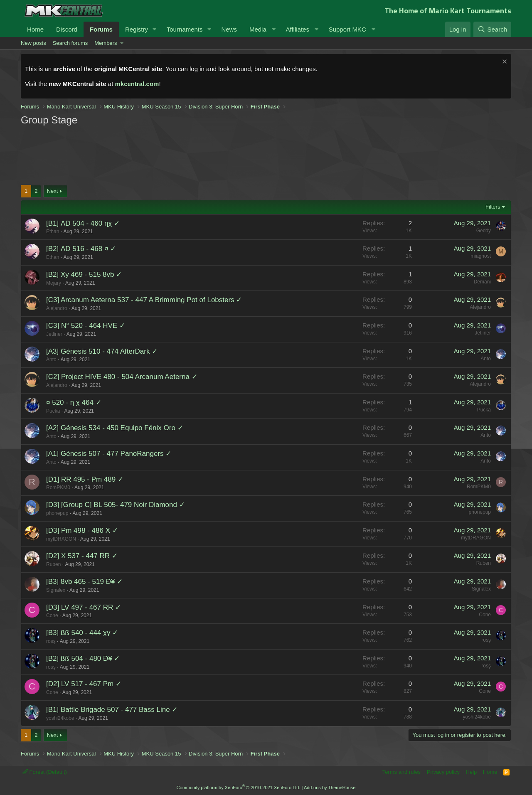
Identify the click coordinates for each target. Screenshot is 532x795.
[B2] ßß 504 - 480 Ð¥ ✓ (83, 658)
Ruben (53, 564)
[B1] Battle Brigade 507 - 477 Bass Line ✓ (112, 710)
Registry (137, 29)
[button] (155, 29)
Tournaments (185, 29)
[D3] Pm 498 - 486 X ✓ (82, 530)
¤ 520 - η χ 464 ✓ (74, 402)
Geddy (484, 231)
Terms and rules (401, 772)
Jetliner (54, 334)
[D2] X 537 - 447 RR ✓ (82, 556)
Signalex (56, 590)
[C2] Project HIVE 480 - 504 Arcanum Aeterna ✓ (122, 377)
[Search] (492, 29)
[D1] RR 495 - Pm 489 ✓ (85, 479)
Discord (67, 29)
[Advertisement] (179, 155)
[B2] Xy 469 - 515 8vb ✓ (84, 274)
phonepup (57, 513)
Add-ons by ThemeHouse (330, 788)
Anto (51, 359)
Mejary (54, 283)
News (229, 29)
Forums (101, 29)
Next (53, 191)
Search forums (70, 43)
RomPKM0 (58, 487)
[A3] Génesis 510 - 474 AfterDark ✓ (102, 351)
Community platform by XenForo (239, 788)
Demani (482, 282)
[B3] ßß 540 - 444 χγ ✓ (82, 633)
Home (35, 29)
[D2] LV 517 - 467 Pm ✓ (84, 684)
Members (106, 43)
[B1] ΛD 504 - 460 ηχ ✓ (83, 223)
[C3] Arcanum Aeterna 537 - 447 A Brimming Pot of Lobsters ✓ (144, 300)
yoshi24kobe (60, 718)
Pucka (53, 411)
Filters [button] (493, 207)
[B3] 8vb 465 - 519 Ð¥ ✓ (84, 582)
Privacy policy (443, 772)
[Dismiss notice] (504, 63)
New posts (33, 43)
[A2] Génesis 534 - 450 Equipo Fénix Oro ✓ (115, 428)
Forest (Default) (45, 772)
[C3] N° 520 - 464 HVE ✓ (86, 326)
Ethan (53, 231)
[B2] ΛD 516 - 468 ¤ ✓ (81, 249)
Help (472, 772)
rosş (51, 641)
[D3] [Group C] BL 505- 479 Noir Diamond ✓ (116, 505)
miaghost (481, 256)
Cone (52, 615)
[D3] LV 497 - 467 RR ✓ (84, 607)
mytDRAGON (61, 539)
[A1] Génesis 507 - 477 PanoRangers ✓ (109, 454)
